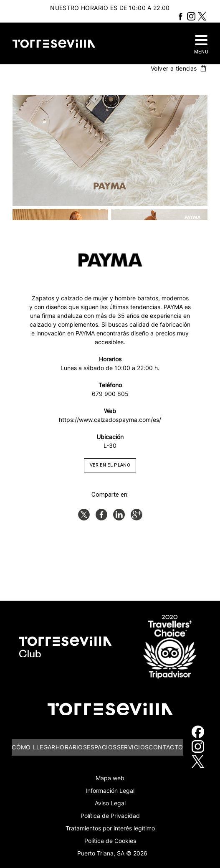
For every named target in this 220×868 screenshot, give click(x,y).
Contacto (166, 747)
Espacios (102, 747)
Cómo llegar (34, 747)
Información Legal (110, 791)
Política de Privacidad (110, 816)
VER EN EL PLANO (110, 465)
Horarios (71, 747)
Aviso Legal (110, 803)
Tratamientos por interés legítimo (110, 828)
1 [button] (100, 208)
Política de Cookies (110, 841)
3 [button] (114, 208)
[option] (110, 157)
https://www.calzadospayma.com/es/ (110, 420)
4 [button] (121, 208)
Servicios (133, 747)
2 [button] (107, 208)
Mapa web (110, 778)
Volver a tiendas (179, 68)
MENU (201, 45)
